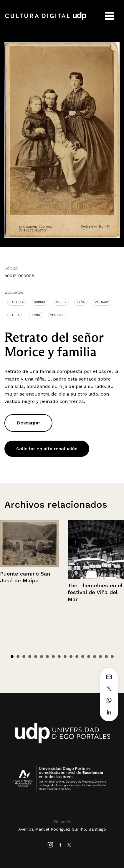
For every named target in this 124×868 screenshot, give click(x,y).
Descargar (28, 423)
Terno (35, 315)
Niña (81, 302)
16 (100, 657)
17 (106, 657)
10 (65, 657)
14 (89, 657)
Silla (15, 315)
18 (112, 657)
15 (95, 657)
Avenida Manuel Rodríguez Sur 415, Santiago (62, 829)
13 (83, 657)
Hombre (40, 302)
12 (77, 657)
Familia (17, 302)
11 (71, 657)
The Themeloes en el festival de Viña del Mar (95, 592)
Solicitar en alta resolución (47, 449)
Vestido (57, 315)
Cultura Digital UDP (46, 19)
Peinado (102, 302)
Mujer (61, 302)
